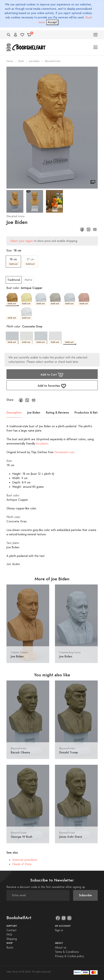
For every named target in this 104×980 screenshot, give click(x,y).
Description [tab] (14, 413)
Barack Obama (20, 752)
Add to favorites (52, 386)
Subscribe (85, 895)
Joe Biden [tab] (34, 413)
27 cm (30, 262)
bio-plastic (42, 444)
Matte (28, 280)
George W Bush (22, 837)
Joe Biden (34, 61)
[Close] (52, 22)
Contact (11, 930)
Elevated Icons (16, 216)
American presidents (25, 860)
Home (10, 61)
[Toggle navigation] (95, 35)
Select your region (22, 241)
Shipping (12, 939)
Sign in (59, 930)
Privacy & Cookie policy (69, 956)
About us (61, 948)
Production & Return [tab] (88, 413)
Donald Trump (69, 752)
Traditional (14, 280)
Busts (21, 61)
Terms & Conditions (67, 952)
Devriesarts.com (64, 452)
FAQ (9, 935)
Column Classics (19, 652)
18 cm (13, 262)
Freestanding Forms (70, 652)
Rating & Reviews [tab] (57, 413)
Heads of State (22, 864)
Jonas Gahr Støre (71, 837)
